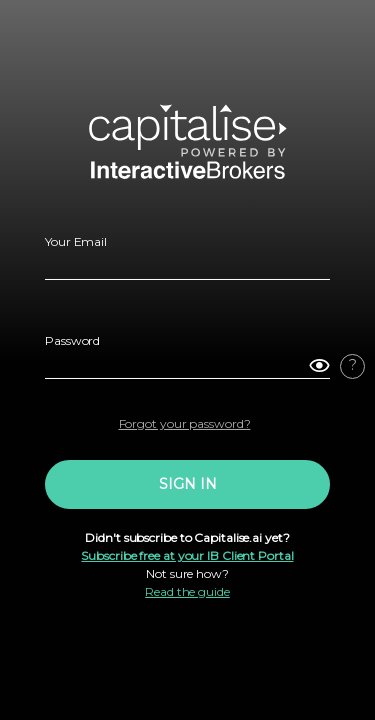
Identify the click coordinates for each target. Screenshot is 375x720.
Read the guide (187, 591)
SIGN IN (188, 484)
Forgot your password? (185, 423)
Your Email (76, 241)
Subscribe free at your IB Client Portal (187, 555)
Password (72, 340)
